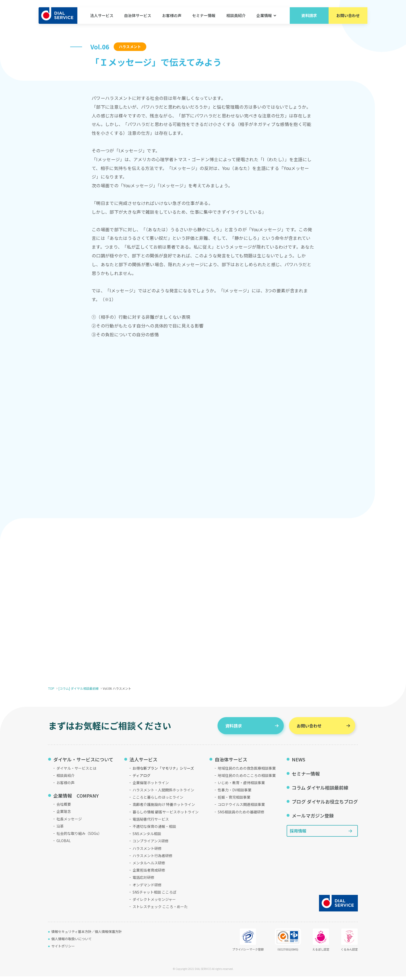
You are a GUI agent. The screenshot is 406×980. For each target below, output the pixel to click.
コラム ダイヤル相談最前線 (320, 791)
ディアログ (142, 779)
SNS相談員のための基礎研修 (241, 815)
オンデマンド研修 (147, 888)
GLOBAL (64, 844)
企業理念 (64, 815)
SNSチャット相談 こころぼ (154, 896)
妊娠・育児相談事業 (234, 801)
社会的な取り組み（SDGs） (79, 837)
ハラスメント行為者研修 (153, 859)
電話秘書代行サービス (151, 823)
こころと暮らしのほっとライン (158, 801)
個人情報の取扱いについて (71, 942)
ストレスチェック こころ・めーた (160, 910)
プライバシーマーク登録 (248, 944)
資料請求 (309, 15)
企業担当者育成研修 (149, 874)
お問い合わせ (348, 15)
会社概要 (64, 808)
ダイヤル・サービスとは (76, 772)
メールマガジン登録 (313, 819)
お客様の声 (172, 15)
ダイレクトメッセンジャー (154, 903)
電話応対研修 (143, 881)
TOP (51, 692)
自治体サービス (138, 15)
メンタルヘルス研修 (149, 866)
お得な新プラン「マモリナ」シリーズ (163, 772)
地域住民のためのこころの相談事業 (247, 779)
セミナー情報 (204, 15)
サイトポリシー (63, 950)
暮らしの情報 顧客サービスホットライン (166, 815)
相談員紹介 (236, 15)
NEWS (299, 763)
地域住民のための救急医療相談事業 (247, 772)
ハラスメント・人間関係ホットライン (163, 793)
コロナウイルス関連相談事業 (241, 808)
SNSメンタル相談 (147, 837)
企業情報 (264, 15)
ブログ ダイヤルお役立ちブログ (325, 805)
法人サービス (102, 15)
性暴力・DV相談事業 (235, 793)
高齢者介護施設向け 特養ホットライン (164, 808)
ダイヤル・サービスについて (83, 763)
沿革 (60, 830)
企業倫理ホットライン (151, 786)
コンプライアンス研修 (151, 845)
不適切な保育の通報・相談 (154, 830)
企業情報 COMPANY (76, 799)
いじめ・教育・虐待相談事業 (241, 786)
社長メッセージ (69, 822)
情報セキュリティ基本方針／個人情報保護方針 (86, 935)
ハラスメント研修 (147, 852)
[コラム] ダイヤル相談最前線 (79, 692)
